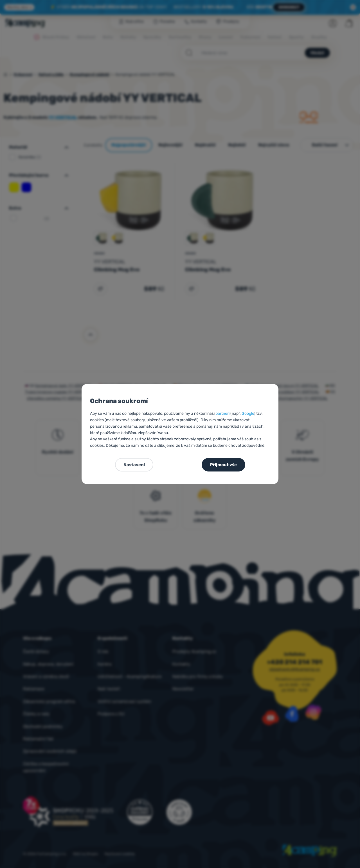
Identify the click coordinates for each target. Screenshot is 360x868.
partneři (222, 414)
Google (248, 414)
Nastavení (134, 465)
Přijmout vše (223, 465)
